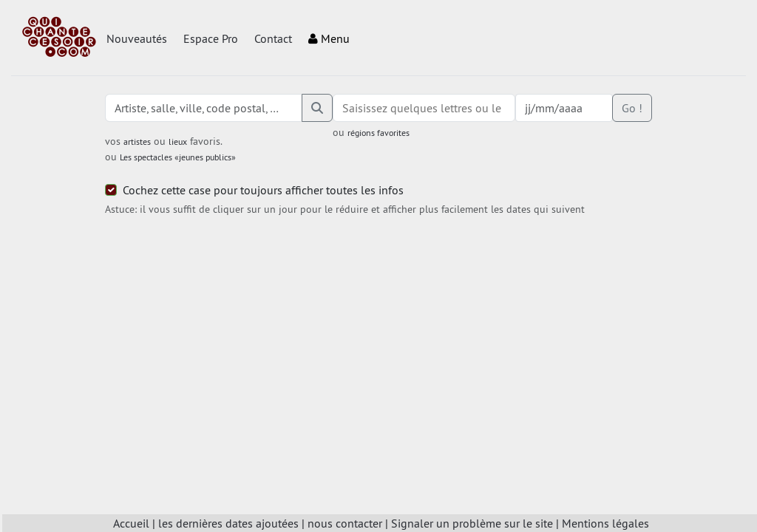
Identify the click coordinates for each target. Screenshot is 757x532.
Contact (273, 38)
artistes (137, 141)
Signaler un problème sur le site (472, 523)
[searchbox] (424, 108)
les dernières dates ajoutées (228, 523)
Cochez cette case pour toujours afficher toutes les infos (263, 190)
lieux (178, 141)
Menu (329, 38)
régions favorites (378, 133)
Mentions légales (605, 523)
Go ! (632, 108)
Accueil (131, 523)
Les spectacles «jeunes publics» (178, 157)
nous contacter (345, 523)
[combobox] (424, 108)
